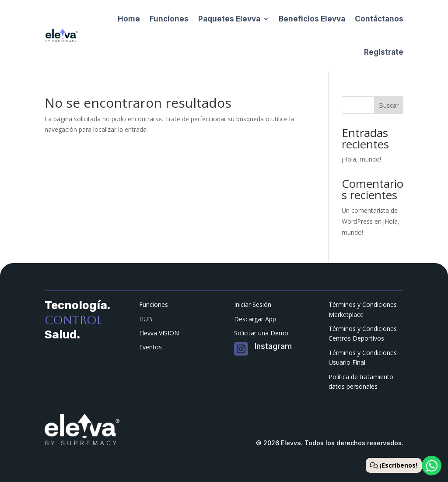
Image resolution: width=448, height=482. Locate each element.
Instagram (273, 346)
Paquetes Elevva (229, 19)
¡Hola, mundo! (361, 159)
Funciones (169, 19)
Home (129, 19)
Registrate (384, 52)
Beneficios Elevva (312, 19)
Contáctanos (379, 19)
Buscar (389, 105)
